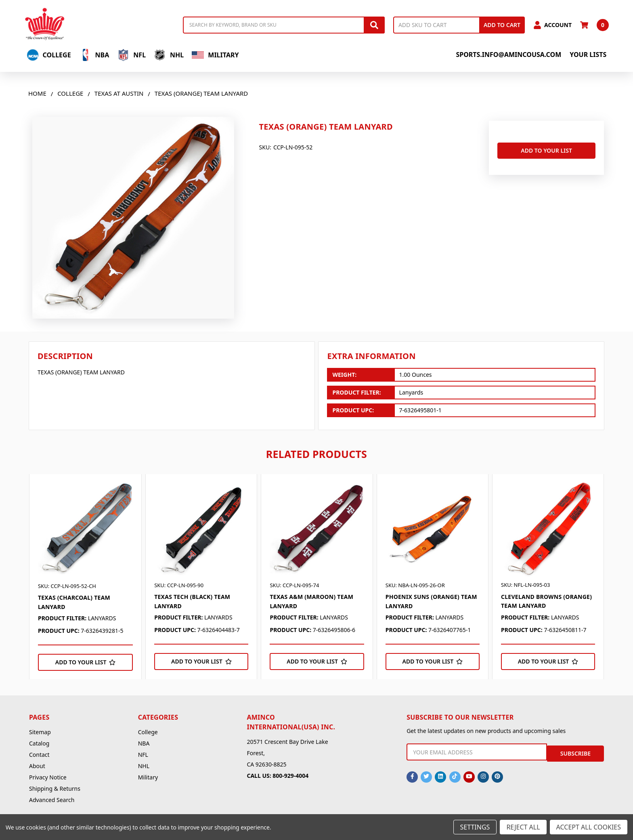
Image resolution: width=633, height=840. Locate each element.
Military (215, 55)
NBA (94, 55)
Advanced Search (52, 800)
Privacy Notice (48, 777)
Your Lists (588, 55)
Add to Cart (502, 25)
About (37, 766)
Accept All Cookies (589, 827)
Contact (39, 755)
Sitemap (40, 732)
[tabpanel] (85, 577)
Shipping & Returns (55, 789)
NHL (169, 55)
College (49, 55)
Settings (475, 827)
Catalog (39, 743)
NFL (131, 55)
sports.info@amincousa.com (508, 55)
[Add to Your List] (85, 662)
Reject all (523, 827)
